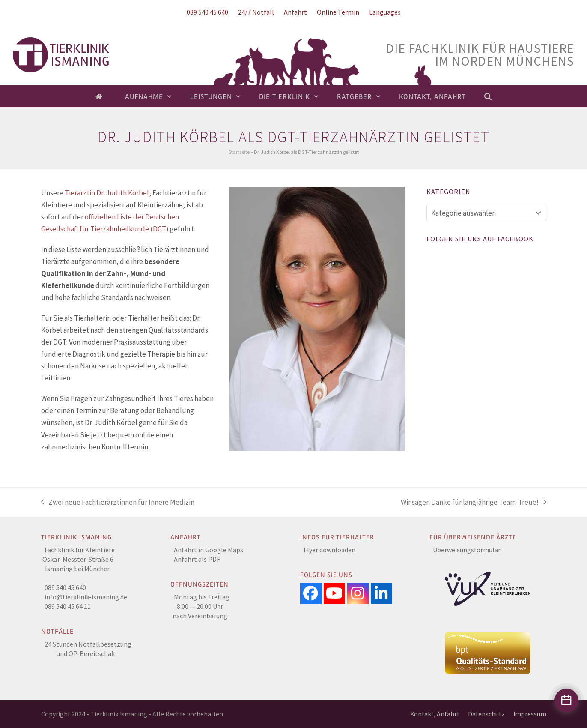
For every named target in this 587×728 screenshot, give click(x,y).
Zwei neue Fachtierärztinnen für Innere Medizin (118, 503)
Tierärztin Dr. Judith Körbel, (108, 193)
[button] (488, 96)
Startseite (239, 152)
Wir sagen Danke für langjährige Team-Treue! (474, 503)
